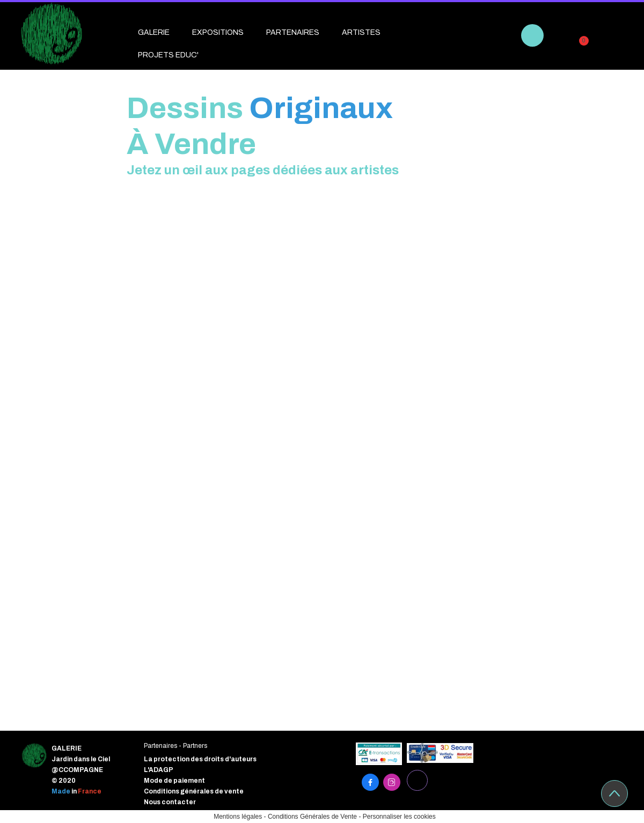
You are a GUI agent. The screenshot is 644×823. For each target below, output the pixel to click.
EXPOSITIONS (218, 32)
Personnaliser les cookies (399, 817)
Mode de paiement (174, 781)
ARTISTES (361, 32)
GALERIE (154, 32)
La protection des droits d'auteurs (200, 759)
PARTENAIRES (293, 32)
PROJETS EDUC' (168, 55)
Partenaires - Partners (175, 746)
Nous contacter (170, 802)
